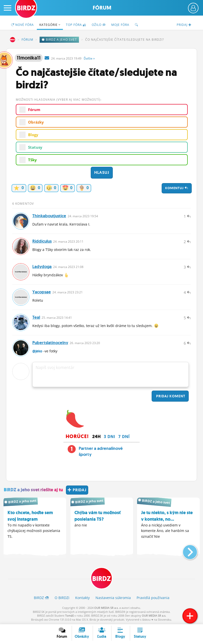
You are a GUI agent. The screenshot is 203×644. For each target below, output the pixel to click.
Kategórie (50, 25)
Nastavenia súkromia (113, 598)
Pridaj (170, 396)
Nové (22, 25)
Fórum (102, 8)
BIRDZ (13, 40)
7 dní (124, 437)
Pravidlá (153, 598)
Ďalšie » (89, 58)
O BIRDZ (62, 598)
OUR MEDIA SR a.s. (106, 608)
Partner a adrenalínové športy (101, 451)
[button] (186, 550)
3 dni (110, 437)
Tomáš (69, 615)
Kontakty (82, 598)
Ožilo (99, 25)
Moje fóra (120, 25)
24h (96, 437)
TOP (76, 25)
